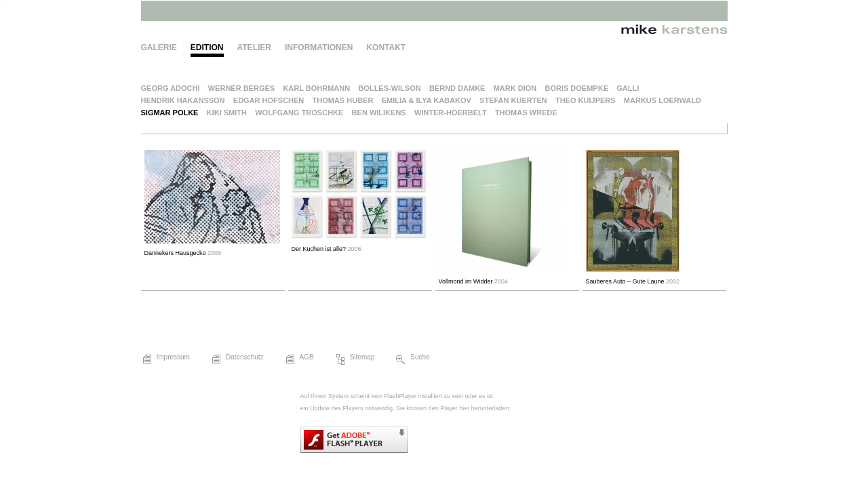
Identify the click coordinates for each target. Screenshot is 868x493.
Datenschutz (237, 359)
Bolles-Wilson (389, 88)
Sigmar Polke (170, 113)
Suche (412, 359)
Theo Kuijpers (586, 100)
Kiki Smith (227, 113)
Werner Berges (241, 88)
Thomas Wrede (526, 113)
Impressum (165, 359)
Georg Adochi (171, 88)
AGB (299, 359)
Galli (628, 88)
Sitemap (355, 359)
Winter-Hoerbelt (451, 113)
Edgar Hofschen (269, 100)
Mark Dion (515, 88)
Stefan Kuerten (513, 100)
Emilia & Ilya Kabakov (427, 100)
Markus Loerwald (663, 100)
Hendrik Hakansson (183, 100)
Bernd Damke (457, 88)
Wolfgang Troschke (299, 113)
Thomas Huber (343, 100)
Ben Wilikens (379, 113)
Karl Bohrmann (316, 88)
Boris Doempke (576, 88)
